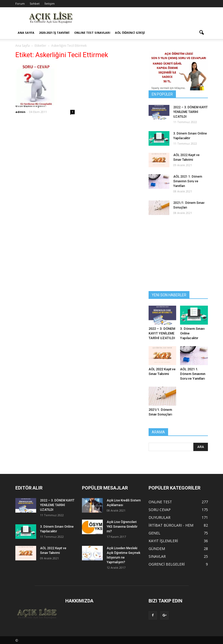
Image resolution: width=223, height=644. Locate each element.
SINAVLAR (157, 556)
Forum (20, 4)
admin (20, 112)
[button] (202, 33)
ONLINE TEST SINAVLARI (92, 33)
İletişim (50, 4)
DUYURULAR (160, 517)
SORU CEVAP (160, 510)
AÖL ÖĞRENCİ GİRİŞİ (130, 33)
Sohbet (35, 4)
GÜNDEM (157, 549)
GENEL (154, 533)
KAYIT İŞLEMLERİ (163, 541)
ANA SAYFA (26, 33)
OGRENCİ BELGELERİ (167, 564)
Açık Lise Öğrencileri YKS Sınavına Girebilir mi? (122, 527)
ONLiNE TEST (160, 502)
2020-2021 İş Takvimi (54, 33)
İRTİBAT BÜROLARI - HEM (171, 525)
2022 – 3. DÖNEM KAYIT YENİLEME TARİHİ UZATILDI (190, 112)
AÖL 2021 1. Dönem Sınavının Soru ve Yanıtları (188, 181)
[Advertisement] (147, 19)
